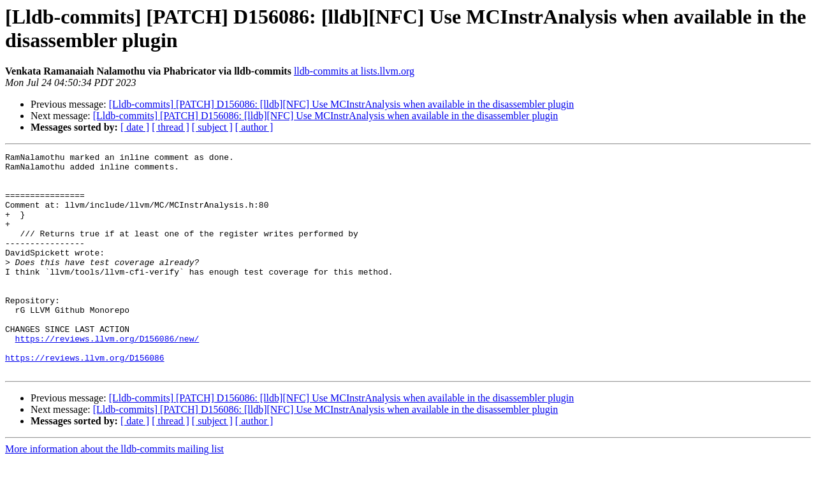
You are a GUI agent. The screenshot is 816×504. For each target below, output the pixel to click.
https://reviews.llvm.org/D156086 (85, 400)
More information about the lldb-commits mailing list (114, 493)
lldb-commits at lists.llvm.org (354, 71)
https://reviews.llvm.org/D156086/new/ (107, 377)
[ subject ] (212, 127)
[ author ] (254, 127)
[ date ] (135, 127)
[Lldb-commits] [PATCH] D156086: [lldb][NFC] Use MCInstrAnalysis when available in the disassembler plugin (342, 104)
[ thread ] (171, 127)
